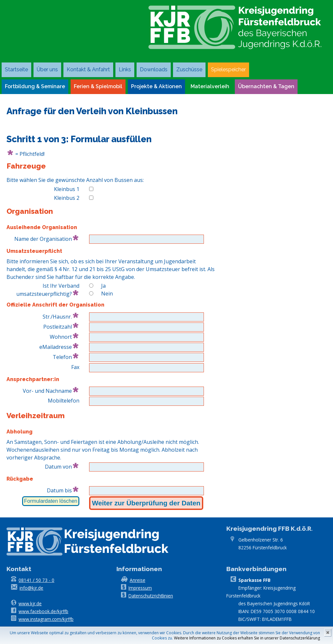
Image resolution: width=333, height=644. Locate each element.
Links (125, 69)
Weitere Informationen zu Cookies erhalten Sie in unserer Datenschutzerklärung (247, 638)
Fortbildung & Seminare (35, 86)
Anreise (138, 580)
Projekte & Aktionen (156, 86)
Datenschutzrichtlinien (151, 596)
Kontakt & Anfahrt (88, 69)
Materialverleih (210, 86)
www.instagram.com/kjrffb (46, 619)
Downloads (154, 69)
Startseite (16, 69)
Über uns (47, 69)
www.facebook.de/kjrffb (43, 611)
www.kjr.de (30, 603)
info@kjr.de (31, 588)
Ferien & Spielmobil (98, 86)
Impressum (140, 588)
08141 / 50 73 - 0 (36, 580)
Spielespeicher (228, 69)
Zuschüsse (189, 69)
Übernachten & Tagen (266, 86)
